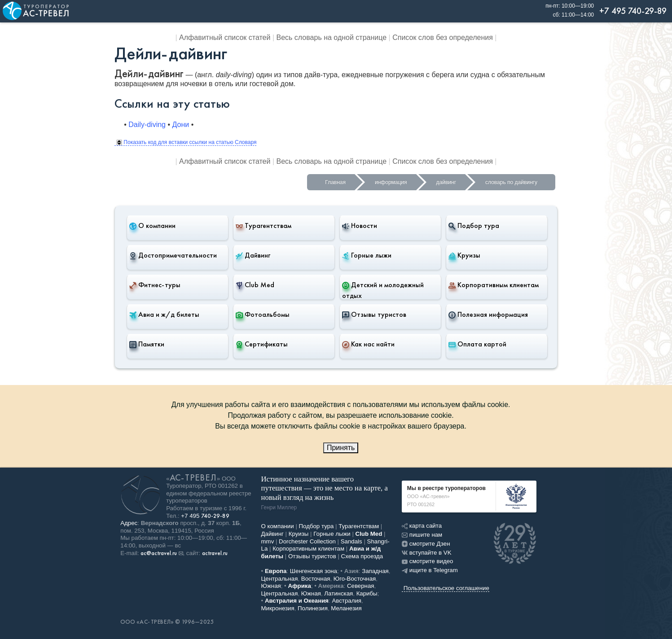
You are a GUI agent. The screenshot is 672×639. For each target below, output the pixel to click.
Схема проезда (362, 556)
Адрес (129, 523)
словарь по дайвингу (511, 182)
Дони (181, 125)
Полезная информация (488, 315)
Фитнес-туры (155, 285)
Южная (271, 586)
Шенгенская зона (314, 571)
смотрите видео (428, 561)
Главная (335, 182)
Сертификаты (262, 344)
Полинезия (313, 608)
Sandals (351, 541)
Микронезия (278, 608)
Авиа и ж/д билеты (164, 315)
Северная (361, 586)
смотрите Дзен (426, 544)
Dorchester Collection (307, 541)
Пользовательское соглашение (446, 588)
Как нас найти (368, 344)
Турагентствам (264, 226)
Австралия (347, 601)
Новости (360, 226)
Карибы (367, 593)
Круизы (464, 255)
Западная (375, 571)
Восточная (316, 579)
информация (391, 182)
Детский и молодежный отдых (383, 290)
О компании (152, 226)
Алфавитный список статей (225, 37)
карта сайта (422, 526)
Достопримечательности (173, 255)
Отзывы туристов (374, 315)
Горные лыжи (367, 255)
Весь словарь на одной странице (332, 37)
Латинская (338, 593)
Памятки (147, 344)
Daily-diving (147, 125)
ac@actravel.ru (159, 553)
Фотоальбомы (263, 315)
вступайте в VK (427, 553)
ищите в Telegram (430, 570)
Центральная (280, 579)
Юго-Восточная (355, 579)
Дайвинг (253, 255)
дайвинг (446, 182)
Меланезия (346, 608)
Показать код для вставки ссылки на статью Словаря (186, 142)
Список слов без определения (443, 37)
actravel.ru (215, 553)
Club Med (255, 285)
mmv (268, 541)
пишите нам (422, 535)
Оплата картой (477, 344)
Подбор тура (474, 226)
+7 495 (205, 516)
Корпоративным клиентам (494, 285)
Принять (341, 448)
